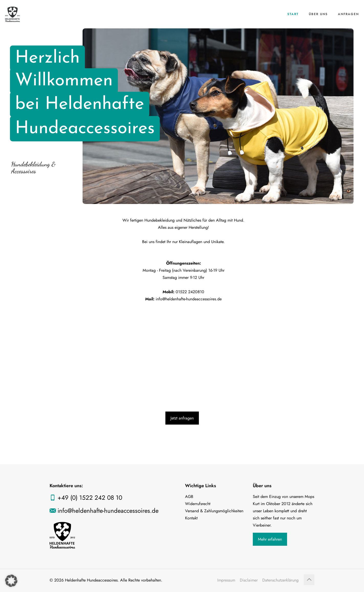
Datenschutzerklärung (280, 580)
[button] (11, 581)
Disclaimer (249, 580)
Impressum (226, 580)
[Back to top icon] (309, 580)
